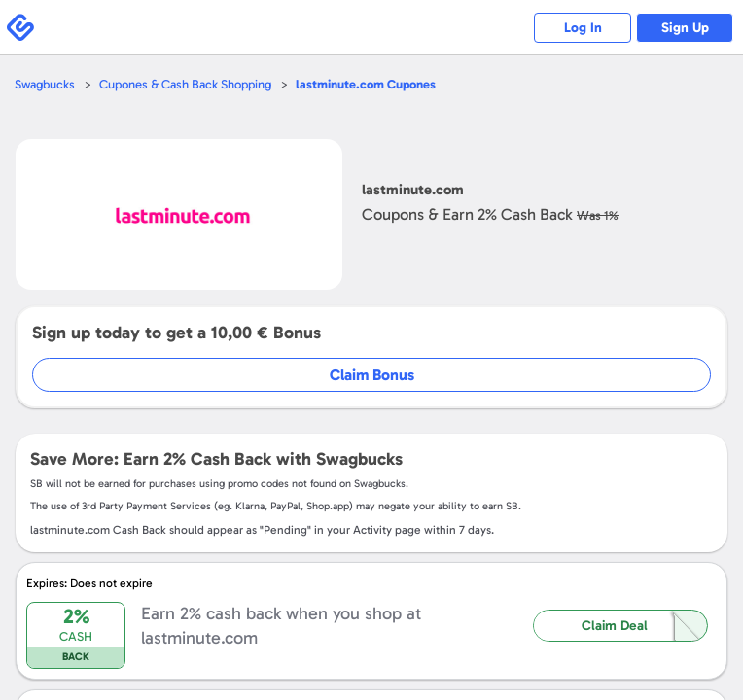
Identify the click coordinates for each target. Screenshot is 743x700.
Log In (583, 28)
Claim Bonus (372, 375)
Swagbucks (45, 84)
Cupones (366, 84)
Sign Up (685, 28)
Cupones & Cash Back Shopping (185, 84)
